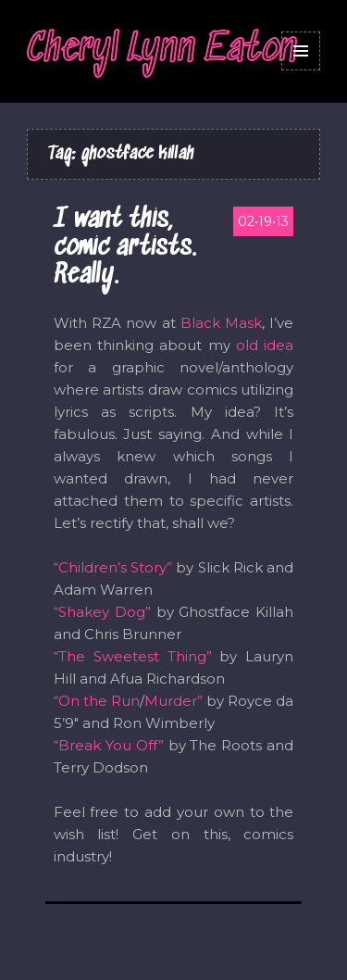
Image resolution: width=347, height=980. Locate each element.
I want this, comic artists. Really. (125, 248)
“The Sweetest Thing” (133, 656)
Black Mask (221, 323)
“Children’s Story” (113, 567)
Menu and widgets (301, 51)
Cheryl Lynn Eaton (162, 50)
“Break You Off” (109, 745)
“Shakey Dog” (102, 612)
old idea (265, 345)
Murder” (173, 701)
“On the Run (97, 701)
